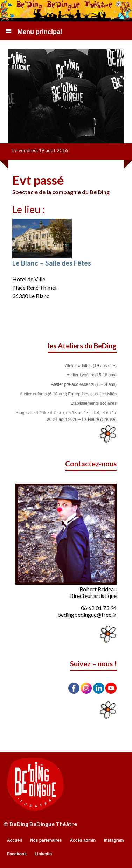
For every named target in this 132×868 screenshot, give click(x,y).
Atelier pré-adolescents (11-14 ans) (84, 384)
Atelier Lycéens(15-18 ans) (92, 375)
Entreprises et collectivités (92, 394)
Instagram (114, 840)
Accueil (15, 840)
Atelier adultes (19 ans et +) (91, 366)
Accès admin (83, 840)
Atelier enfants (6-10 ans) (44, 394)
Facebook (17, 854)
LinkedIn (43, 854)
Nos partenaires (46, 840)
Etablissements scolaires (93, 403)
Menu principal (40, 32)
